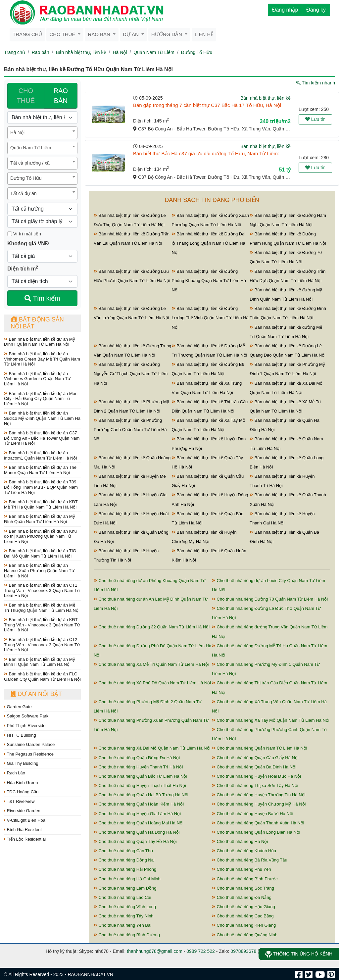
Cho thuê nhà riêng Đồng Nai (124, 860)
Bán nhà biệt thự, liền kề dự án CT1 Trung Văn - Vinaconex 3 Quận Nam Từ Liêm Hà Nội (42, 590)
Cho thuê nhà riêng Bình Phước (245, 879)
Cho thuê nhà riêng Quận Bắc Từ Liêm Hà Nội (140, 776)
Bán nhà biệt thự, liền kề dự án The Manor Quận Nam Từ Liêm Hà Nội (40, 470)
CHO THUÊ (26, 96)
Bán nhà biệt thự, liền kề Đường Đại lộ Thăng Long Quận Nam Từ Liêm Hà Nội (209, 243)
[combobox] (42, 133)
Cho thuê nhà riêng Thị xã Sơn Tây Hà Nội (255, 785)
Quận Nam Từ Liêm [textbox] (31, 148)
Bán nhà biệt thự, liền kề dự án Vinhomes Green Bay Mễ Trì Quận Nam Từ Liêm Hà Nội (42, 359)
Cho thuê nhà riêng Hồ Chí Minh (127, 879)
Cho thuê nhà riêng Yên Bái (122, 925)
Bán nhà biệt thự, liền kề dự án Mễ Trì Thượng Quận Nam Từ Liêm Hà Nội (42, 608)
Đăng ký (316, 10)
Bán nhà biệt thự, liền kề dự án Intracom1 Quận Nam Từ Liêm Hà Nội (40, 455)
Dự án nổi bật (36, 694)
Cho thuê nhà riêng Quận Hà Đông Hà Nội (137, 832)
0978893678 (243, 951)
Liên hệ (204, 34)
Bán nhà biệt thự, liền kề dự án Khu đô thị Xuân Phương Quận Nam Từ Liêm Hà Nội (40, 536)
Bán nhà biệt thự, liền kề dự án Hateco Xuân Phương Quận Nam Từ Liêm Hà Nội (39, 570)
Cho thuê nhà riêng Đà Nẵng (242, 897)
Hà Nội (120, 52)
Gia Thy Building (21, 763)
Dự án (131, 34)
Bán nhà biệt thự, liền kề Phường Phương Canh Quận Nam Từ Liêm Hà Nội (130, 430)
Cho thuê (63, 34)
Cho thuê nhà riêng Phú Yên (241, 869)
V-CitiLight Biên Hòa (25, 820)
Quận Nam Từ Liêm (154, 52)
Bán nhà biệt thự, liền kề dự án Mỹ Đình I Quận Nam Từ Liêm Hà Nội (40, 342)
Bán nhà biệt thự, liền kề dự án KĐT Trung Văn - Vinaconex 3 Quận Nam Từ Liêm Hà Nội (42, 625)
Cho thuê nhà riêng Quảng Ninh (245, 935)
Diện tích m (23, 268)
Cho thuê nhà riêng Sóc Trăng (243, 888)
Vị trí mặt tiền (24, 234)
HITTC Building (20, 735)
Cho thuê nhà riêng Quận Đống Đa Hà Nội (137, 758)
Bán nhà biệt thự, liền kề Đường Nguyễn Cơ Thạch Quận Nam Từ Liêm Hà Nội (131, 374)
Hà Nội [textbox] (17, 132)
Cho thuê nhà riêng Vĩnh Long (125, 907)
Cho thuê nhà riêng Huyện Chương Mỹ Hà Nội (259, 804)
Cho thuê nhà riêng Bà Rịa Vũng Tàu (250, 860)
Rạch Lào (15, 773)
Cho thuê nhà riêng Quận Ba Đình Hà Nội (254, 767)
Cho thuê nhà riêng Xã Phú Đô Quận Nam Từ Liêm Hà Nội (152, 683)
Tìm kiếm (42, 298)
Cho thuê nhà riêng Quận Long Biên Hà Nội (256, 832)
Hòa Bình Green (21, 783)
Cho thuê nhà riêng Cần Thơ (123, 851)
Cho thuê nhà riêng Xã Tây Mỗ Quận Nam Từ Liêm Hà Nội (271, 720)
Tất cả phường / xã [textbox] (30, 163)
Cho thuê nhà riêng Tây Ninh (124, 916)
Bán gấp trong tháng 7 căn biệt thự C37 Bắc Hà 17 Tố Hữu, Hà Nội (207, 105)
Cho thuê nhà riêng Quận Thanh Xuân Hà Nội (258, 823)
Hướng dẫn (167, 34)
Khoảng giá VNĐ (28, 244)
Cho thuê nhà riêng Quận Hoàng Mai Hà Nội (139, 823)
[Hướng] (42, 209)
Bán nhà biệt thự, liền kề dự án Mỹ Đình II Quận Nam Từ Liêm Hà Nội (40, 662)
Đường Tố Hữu (197, 52)
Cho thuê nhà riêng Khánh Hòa (244, 851)
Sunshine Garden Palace (29, 744)
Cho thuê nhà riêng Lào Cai (122, 897)
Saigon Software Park (26, 716)
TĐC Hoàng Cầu (21, 792)
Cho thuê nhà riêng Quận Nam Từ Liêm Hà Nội (260, 748)
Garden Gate (18, 707)
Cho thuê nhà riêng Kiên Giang (244, 925)
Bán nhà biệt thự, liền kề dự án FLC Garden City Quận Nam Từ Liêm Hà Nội (42, 677)
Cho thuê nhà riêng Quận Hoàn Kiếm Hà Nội (139, 804)
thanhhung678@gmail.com (155, 951)
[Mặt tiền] (10, 234)
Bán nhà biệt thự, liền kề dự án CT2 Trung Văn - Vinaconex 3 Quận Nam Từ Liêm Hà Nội (42, 645)
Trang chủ (27, 34)
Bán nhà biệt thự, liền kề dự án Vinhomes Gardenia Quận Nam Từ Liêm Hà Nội (37, 379)
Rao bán (100, 34)
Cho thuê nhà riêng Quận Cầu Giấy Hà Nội (255, 758)
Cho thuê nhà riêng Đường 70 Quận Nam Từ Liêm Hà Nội (270, 599)
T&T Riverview (19, 801)
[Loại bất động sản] (42, 118)
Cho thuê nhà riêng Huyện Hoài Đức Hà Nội (256, 776)
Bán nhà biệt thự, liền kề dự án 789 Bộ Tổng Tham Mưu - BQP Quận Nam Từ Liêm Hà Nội (41, 487)
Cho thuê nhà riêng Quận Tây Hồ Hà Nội (135, 841)
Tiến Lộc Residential (25, 839)
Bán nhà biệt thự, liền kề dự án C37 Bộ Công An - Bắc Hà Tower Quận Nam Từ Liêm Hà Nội (42, 438)
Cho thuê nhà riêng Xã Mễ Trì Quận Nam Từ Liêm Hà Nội (151, 664)
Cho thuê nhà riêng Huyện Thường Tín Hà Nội (259, 795)
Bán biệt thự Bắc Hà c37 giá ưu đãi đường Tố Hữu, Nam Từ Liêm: (206, 153)
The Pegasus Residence (29, 754)
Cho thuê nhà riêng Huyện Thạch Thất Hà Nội (140, 785)
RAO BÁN (61, 96)
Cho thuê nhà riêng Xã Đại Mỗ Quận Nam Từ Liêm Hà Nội (152, 748)
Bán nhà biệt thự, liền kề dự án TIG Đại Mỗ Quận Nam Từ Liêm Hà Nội (40, 553)
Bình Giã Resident (23, 830)
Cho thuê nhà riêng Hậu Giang (243, 907)
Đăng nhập (285, 10)
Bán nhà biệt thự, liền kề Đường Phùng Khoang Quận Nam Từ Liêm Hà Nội (209, 281)
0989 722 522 (201, 951)
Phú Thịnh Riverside (25, 726)
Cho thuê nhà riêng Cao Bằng (243, 916)
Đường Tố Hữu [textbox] (26, 178)
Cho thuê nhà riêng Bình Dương (127, 935)
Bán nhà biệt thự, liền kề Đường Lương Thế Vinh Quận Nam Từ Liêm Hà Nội (210, 318)
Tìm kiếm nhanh (316, 83)
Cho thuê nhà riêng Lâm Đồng (125, 888)
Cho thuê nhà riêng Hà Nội (240, 841)
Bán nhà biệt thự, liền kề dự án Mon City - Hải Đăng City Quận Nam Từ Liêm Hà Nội (41, 399)
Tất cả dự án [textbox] (23, 193)
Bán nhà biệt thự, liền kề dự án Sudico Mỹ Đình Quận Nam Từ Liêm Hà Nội (42, 418)
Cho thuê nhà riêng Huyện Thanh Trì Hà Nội (138, 767)
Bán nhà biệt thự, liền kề (81, 52)
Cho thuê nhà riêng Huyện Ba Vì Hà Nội (253, 814)
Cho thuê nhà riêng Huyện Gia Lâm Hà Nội (137, 814)
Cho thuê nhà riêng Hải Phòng (125, 869)
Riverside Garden (22, 811)
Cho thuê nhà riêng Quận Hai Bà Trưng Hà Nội (141, 795)
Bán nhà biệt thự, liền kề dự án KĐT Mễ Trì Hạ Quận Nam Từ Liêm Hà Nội (41, 504)
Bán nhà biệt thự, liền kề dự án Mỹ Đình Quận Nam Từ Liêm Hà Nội (40, 519)
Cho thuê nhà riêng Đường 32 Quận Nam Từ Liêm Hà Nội (152, 627)
